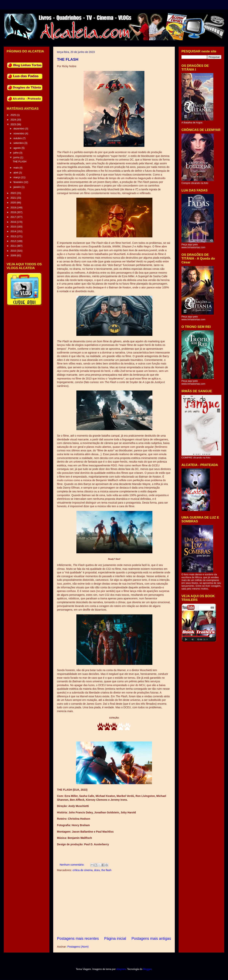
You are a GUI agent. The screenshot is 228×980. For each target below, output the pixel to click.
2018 (14, 212)
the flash (106, 870)
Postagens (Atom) (78, 947)
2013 (14, 236)
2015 (14, 227)
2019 (14, 207)
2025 (14, 115)
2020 (14, 203)
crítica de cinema (83, 870)
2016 (14, 222)
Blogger (147, 969)
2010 (14, 251)
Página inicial (115, 938)
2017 (14, 217)
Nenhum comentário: (72, 865)
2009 (14, 255)
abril (16, 173)
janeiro (18, 187)
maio (17, 168)
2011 (14, 246)
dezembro (19, 129)
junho (17, 157)
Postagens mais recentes (78, 938)
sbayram (121, 969)
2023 (14, 124)
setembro (19, 143)
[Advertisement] (114, 904)
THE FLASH (68, 59)
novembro (19, 133)
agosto (18, 148)
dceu (97, 870)
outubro (18, 138)
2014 (14, 231)
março (17, 177)
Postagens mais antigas (151, 938)
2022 (14, 193)
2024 (14, 120)
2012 (14, 241)
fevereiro (19, 182)
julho (16, 153)
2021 (14, 198)
